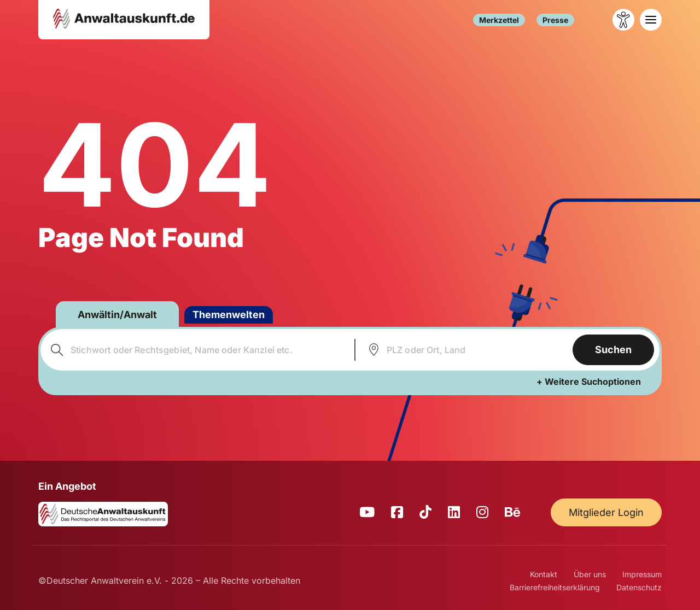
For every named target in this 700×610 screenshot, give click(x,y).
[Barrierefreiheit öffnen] (623, 20)
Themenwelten (229, 315)
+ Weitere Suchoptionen (589, 382)
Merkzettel (499, 20)
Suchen (613, 350)
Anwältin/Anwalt (117, 315)
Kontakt (544, 574)
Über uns (590, 574)
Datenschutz (639, 587)
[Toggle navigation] (651, 20)
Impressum (642, 574)
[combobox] (196, 350)
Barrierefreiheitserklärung (555, 587)
